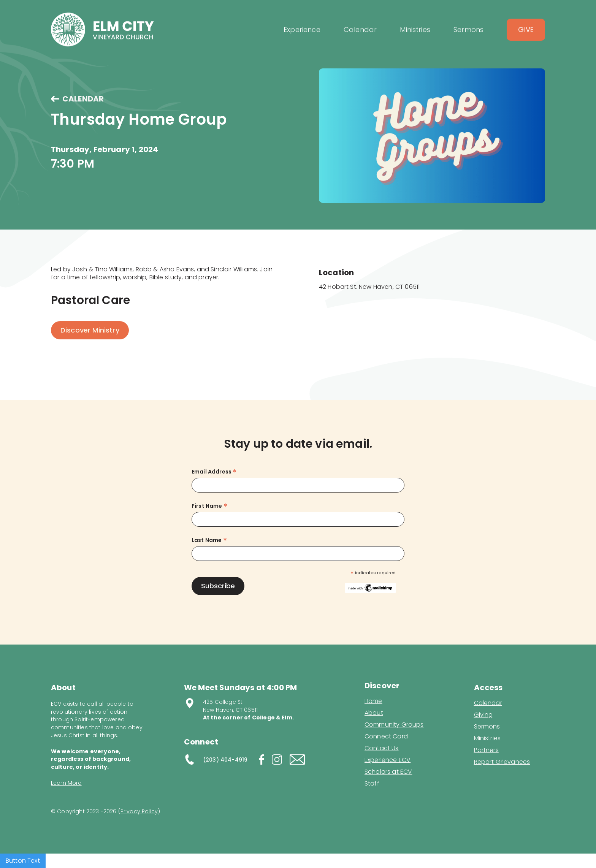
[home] (102, 36)
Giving (483, 715)
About (374, 713)
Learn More (66, 783)
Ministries (487, 738)
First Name (209, 506)
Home (373, 701)
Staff (372, 784)
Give (526, 36)
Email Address (214, 472)
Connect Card (386, 737)
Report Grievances (502, 763)
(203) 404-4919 (225, 760)
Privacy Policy (139, 811)
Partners (486, 750)
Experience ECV (388, 760)
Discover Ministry (90, 330)
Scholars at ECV (388, 772)
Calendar (488, 703)
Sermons (487, 727)
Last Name (209, 540)
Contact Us (382, 748)
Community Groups (394, 725)
